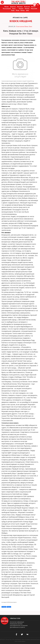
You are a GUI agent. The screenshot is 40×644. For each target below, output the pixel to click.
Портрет (33, 7)
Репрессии (27, 7)
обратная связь (15, 618)
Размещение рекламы (16, 624)
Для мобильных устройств (17, 627)
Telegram (9, 607)
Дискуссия (13, 7)
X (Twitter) (4, 607)
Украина (21, 9)
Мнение (7, 7)
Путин (18, 10)
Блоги (14, 9)
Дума (27, 10)
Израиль (27, 9)
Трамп (13, 10)
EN (34, 5)
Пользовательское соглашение (19, 626)
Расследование (7, 9)
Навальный (34, 9)
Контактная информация (17, 622)
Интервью (20, 7)
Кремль (23, 10)
